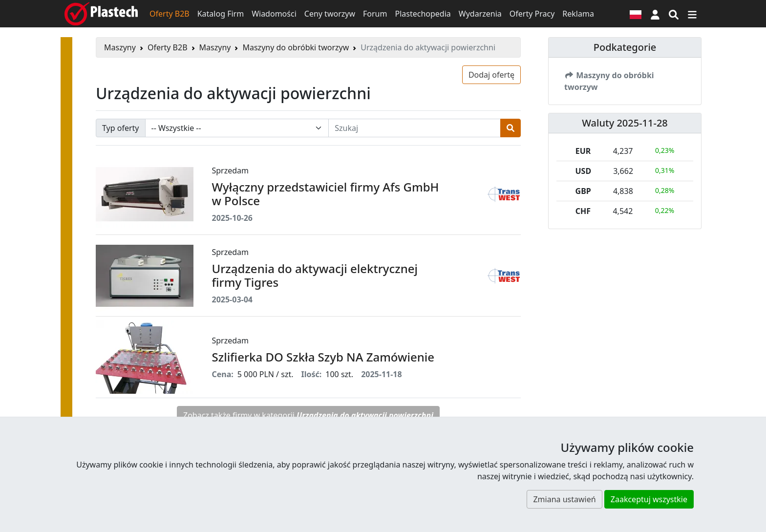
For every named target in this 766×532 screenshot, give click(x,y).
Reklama (578, 14)
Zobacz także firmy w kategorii (308, 415)
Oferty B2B (170, 14)
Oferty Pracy (532, 14)
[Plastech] (101, 14)
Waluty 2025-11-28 (625, 123)
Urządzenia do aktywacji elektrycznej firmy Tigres (315, 276)
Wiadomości (274, 14)
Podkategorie (625, 47)
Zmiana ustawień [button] (564, 499)
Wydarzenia (480, 14)
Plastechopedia (423, 14)
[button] (655, 14)
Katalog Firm (221, 14)
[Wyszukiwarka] (674, 14)
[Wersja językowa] (636, 14)
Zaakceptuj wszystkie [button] (649, 499)
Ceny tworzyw (330, 14)
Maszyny (120, 47)
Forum (375, 14)
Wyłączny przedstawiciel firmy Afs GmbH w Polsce (326, 194)
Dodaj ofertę (491, 75)
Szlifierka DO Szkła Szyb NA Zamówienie (323, 357)
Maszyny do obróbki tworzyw (296, 47)
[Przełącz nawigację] (692, 14)
